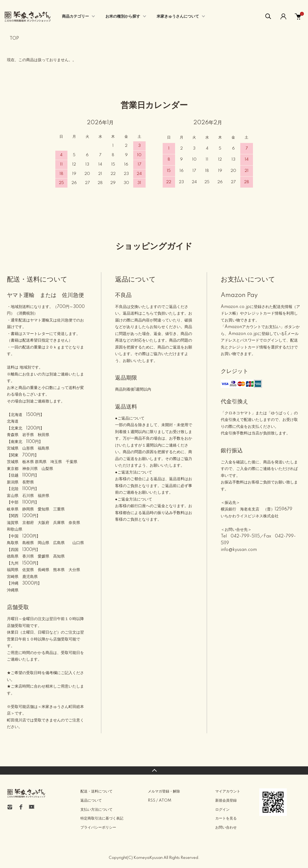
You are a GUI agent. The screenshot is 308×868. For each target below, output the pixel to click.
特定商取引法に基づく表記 (102, 818)
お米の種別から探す (123, 17)
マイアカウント (228, 791)
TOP (14, 39)
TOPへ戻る (154, 770)
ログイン (222, 810)
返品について (91, 801)
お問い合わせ (226, 828)
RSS (152, 801)
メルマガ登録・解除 (164, 791)
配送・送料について (96, 791)
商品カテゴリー (75, 17)
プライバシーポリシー (98, 828)
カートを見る (226, 818)
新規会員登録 (226, 801)
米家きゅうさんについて (178, 17)
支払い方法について (96, 810)
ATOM (165, 801)
